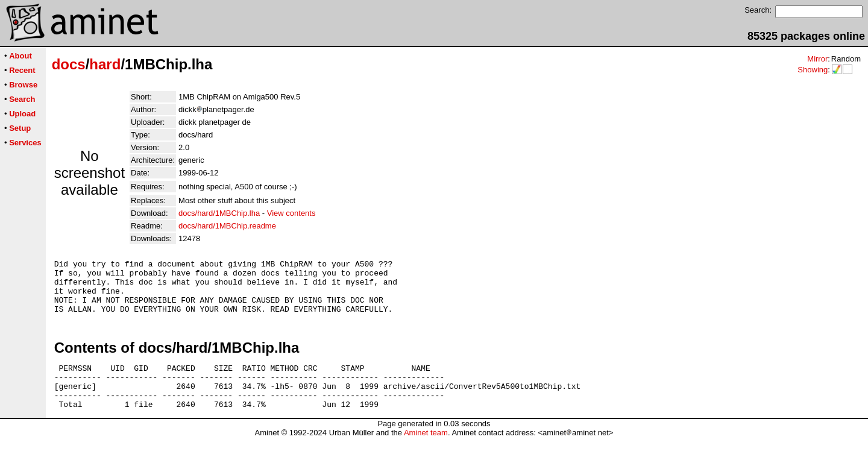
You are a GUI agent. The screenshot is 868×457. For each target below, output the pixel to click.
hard (105, 64)
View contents (291, 213)
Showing (813, 70)
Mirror (817, 59)
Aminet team (426, 452)
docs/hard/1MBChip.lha (219, 213)
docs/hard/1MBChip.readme (227, 226)
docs (69, 64)
